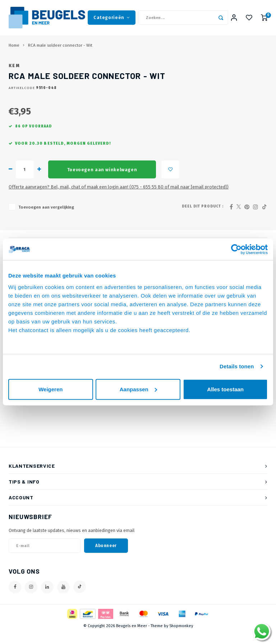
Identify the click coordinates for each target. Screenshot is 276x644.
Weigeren (50, 389)
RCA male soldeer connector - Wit (60, 46)
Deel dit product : (203, 218)
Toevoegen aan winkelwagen (102, 181)
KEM (14, 77)
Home (14, 46)
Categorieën (112, 18)
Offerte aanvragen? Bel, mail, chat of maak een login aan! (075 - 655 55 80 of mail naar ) (119, 198)
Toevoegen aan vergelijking (46, 219)
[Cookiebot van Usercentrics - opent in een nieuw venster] (236, 249)
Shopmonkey (181, 637)
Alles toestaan (225, 389)
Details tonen (237, 366)
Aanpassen (138, 389)
